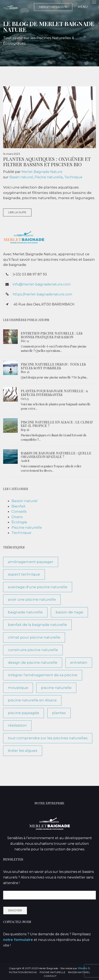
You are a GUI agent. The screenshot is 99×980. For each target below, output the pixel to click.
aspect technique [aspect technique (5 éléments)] (24, 574)
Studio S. (84, 968)
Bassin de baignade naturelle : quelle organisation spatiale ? (56, 455)
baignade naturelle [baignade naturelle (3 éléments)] (25, 612)
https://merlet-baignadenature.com (42, 294)
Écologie (19, 522)
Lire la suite (17, 212)
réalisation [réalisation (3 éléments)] (17, 725)
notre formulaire (18, 940)
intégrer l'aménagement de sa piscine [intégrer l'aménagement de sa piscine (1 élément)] (43, 675)
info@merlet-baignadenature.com (42, 284)
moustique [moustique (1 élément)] (18, 688)
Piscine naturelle (49, 177)
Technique (73, 177)
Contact (50, 976)
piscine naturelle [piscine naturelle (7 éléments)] (56, 688)
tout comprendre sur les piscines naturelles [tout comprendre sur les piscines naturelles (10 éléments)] (48, 738)
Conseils (19, 511)
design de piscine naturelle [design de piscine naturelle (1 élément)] (33, 662)
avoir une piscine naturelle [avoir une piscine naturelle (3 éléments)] (32, 599)
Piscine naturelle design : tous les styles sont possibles (53, 366)
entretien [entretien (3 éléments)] (79, 662)
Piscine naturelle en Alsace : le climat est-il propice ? (57, 424)
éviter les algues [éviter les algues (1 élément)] (23, 751)
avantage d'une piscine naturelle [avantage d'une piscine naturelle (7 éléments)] (38, 587)
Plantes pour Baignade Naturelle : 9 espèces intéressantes (54, 393)
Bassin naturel (21, 177)
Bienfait (18, 506)
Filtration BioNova (23, 972)
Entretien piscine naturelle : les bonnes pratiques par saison (52, 335)
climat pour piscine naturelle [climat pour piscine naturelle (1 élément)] (34, 637)
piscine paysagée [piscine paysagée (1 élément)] (24, 713)
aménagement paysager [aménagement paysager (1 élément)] (31, 562)
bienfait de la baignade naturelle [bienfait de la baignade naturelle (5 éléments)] (37, 625)
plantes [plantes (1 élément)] (59, 713)
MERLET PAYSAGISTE (53, 7)
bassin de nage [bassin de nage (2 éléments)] (69, 612)
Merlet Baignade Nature (42, 172)
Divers (17, 517)
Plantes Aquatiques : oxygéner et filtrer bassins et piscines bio (47, 161)
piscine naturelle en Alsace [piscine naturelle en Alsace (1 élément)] (32, 700)
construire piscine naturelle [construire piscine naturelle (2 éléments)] (33, 650)
